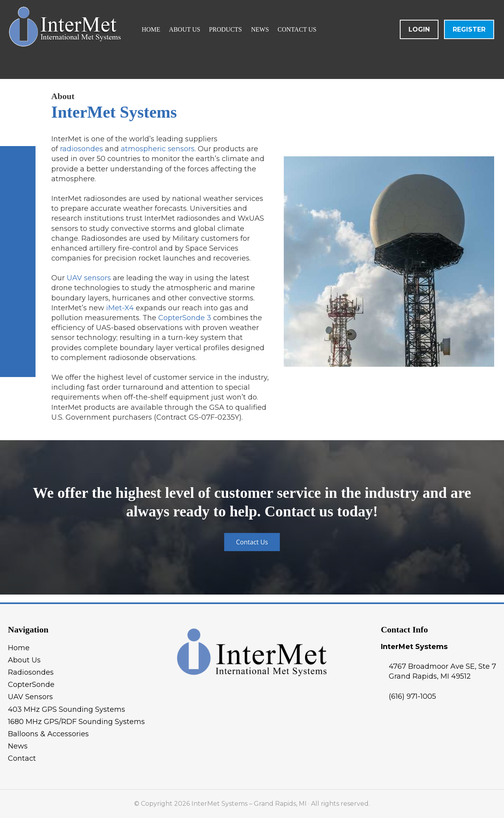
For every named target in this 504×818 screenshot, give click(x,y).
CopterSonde (31, 685)
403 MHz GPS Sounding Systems (67, 709)
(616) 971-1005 (412, 696)
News (18, 746)
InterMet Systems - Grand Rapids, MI (100, 39)
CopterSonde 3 (185, 318)
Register (469, 29)
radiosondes (82, 149)
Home (19, 648)
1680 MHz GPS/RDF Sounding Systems (76, 722)
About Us (24, 660)
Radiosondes (31, 672)
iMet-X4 (120, 308)
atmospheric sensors (158, 149)
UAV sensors (89, 278)
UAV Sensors (30, 697)
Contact (22, 758)
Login (419, 29)
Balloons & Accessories (48, 734)
